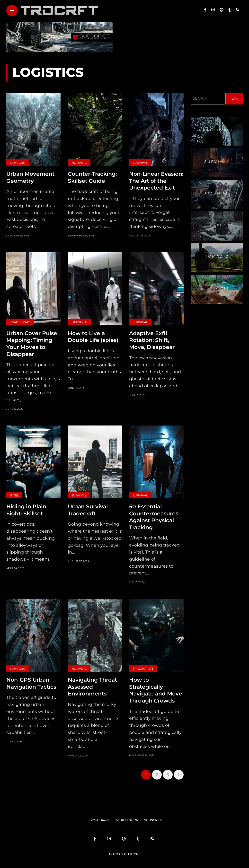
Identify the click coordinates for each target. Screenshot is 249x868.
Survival (140, 163)
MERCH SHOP (127, 820)
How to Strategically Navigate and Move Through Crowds (156, 690)
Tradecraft (20, 322)
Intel (14, 495)
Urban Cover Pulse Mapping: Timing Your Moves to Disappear (32, 344)
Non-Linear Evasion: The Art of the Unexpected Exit (156, 181)
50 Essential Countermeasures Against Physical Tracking (154, 517)
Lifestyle (79, 322)
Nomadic (18, 163)
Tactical (217, 193)
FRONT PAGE (99, 820)
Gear (217, 225)
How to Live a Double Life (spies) (93, 337)
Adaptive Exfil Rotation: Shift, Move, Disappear (152, 340)
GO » (234, 99)
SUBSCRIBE (154, 820)
